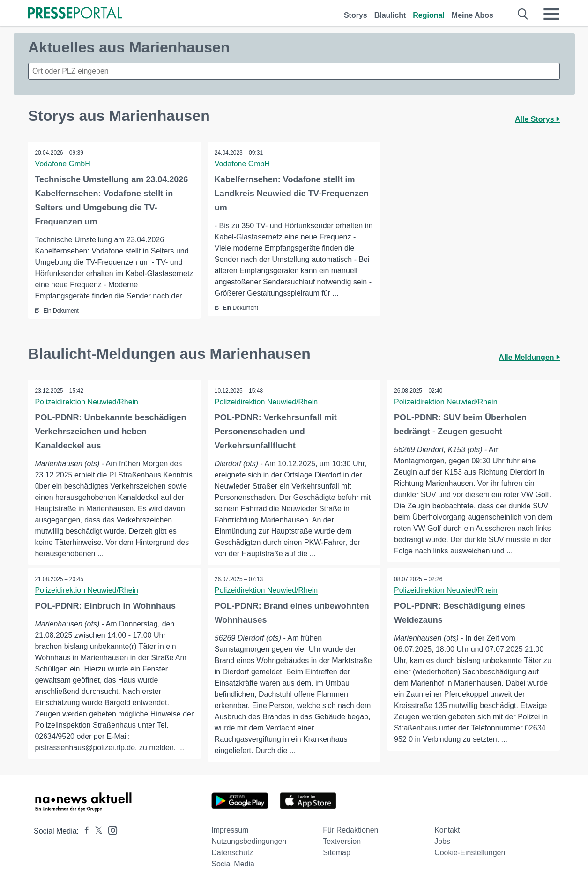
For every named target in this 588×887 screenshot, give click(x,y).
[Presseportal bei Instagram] (110, 830)
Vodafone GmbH (63, 164)
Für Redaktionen (350, 831)
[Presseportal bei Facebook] (84, 831)
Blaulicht (390, 15)
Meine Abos (473, 15)
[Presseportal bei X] (96, 831)
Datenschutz (232, 853)
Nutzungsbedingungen (249, 842)
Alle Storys (537, 119)
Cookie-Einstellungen (470, 853)
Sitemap (337, 853)
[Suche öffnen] (523, 14)
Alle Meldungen (529, 357)
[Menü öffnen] (551, 14)
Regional (429, 15)
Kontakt (447, 831)
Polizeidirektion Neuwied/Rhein (87, 402)
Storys (356, 15)
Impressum (230, 831)
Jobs (442, 842)
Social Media (233, 864)
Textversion (342, 842)
